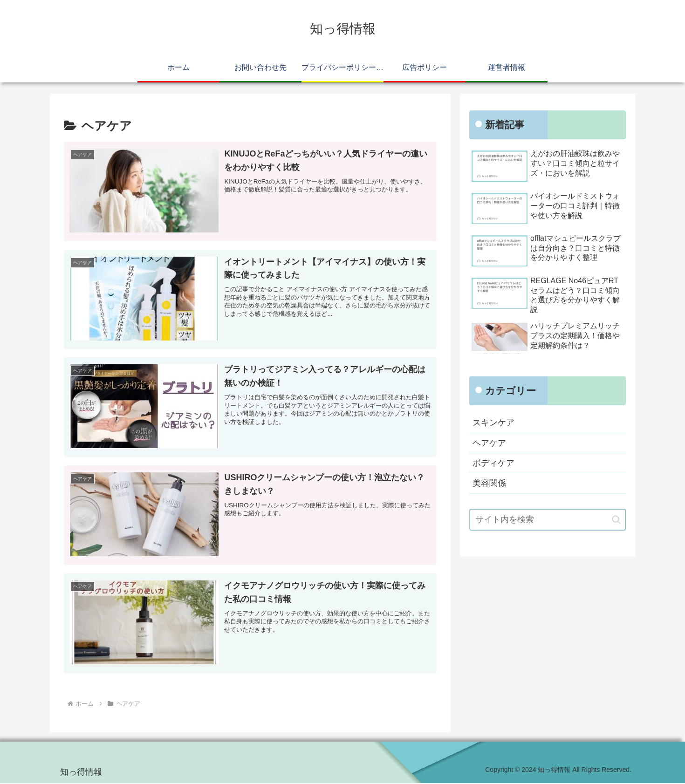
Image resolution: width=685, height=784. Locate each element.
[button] (616, 520)
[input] (548, 520)
